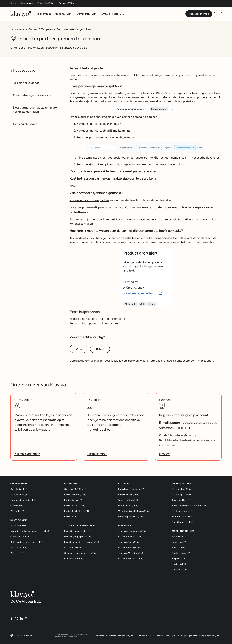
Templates (47, 29)
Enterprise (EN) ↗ (46, 3)
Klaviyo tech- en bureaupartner (89, 200)
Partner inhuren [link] (97, 454)
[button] (146, 109)
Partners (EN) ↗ (67, 3)
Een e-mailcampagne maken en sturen (95, 323)
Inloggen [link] (165, 454)
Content (33, 29)
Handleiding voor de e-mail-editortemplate (97, 319)
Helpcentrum (27, 3)
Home (13, 3)
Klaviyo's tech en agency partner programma (185, 93)
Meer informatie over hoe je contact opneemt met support (177, 361)
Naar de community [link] (27, 454)
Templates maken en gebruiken (74, 29)
